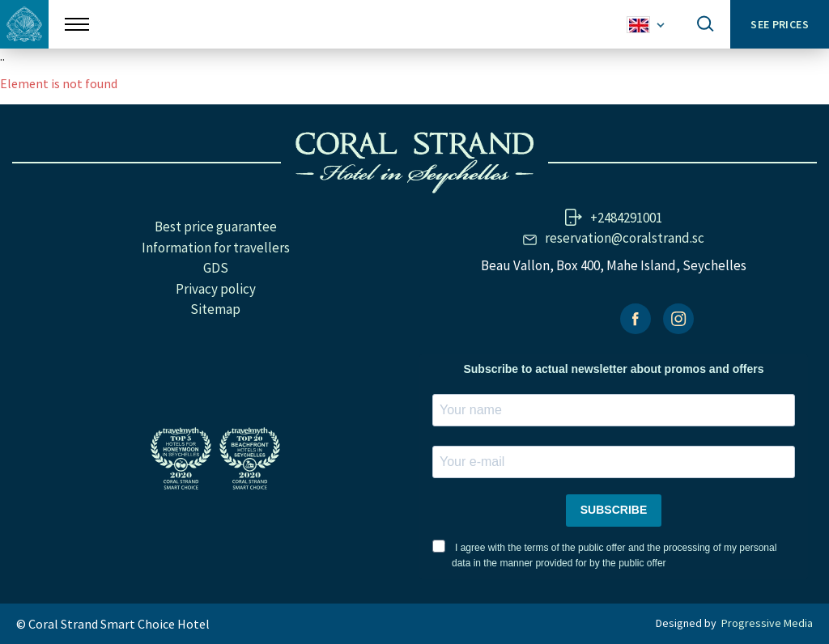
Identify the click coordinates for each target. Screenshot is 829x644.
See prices (780, 24)
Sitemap (215, 309)
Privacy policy (216, 289)
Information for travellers (216, 248)
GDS (216, 268)
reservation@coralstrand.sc (625, 238)
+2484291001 (626, 218)
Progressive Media (767, 623)
